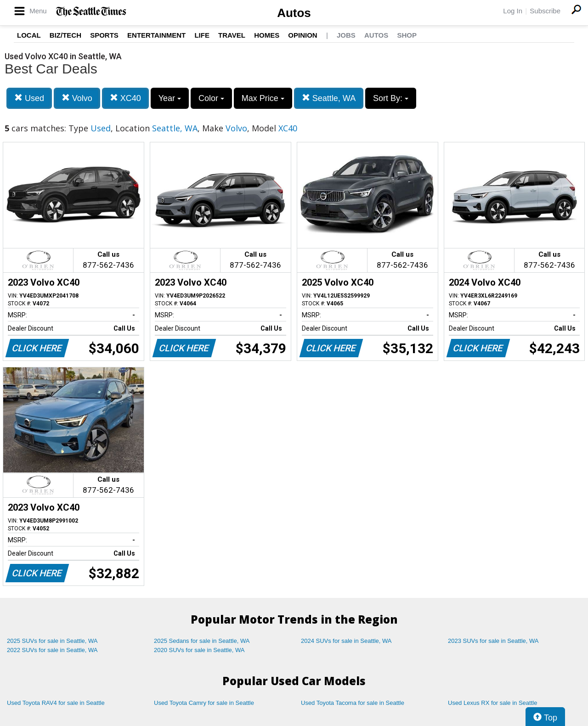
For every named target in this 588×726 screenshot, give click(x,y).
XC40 (125, 98)
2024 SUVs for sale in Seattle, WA (346, 641)
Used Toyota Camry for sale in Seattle (204, 703)
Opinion (302, 35)
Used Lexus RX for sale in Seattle (492, 703)
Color (211, 98)
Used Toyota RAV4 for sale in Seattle (56, 703)
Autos (294, 13)
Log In (513, 11)
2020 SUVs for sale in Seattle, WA (199, 650)
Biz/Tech (65, 35)
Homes (267, 35)
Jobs (346, 35)
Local (29, 35)
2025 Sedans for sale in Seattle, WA (202, 641)
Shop (407, 35)
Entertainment (156, 35)
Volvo (77, 98)
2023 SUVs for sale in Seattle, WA (493, 641)
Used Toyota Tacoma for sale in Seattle (353, 703)
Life (202, 35)
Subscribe (545, 11)
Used (29, 98)
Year (170, 98)
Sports (104, 35)
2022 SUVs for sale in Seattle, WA (52, 650)
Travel (232, 35)
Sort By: (391, 98)
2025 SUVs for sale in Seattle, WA (52, 641)
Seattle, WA (329, 98)
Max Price (263, 98)
